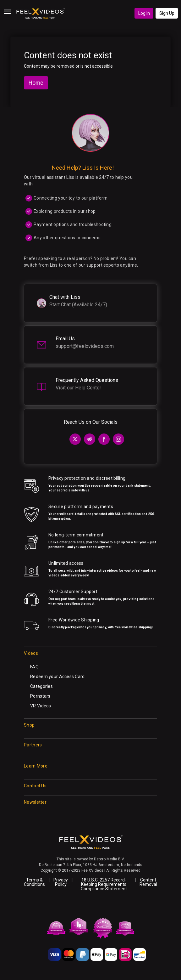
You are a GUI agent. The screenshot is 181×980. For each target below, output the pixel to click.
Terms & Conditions (34, 882)
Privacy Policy (61, 882)
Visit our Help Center (78, 388)
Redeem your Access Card (57, 677)
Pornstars (40, 696)
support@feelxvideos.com (85, 346)
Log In (144, 13)
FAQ (34, 667)
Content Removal (148, 882)
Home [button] (36, 83)
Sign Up (167, 13)
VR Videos (41, 706)
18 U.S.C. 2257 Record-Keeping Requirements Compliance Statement (104, 884)
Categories (41, 686)
